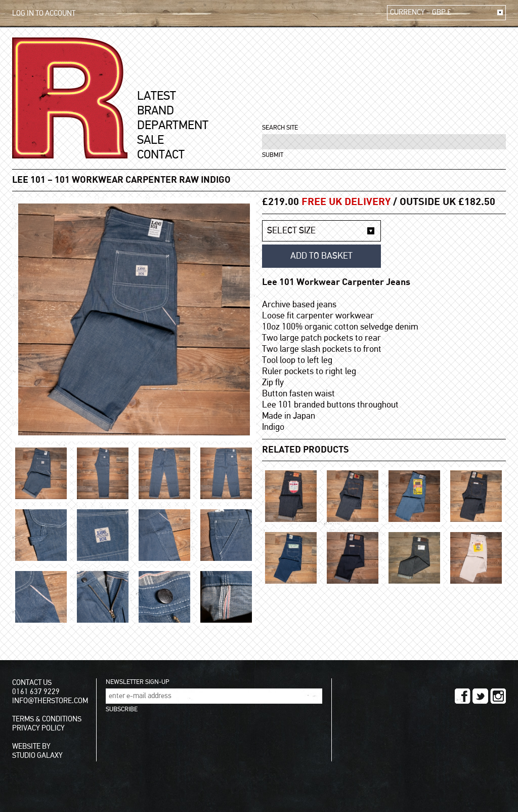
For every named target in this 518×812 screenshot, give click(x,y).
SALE (150, 140)
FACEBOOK (463, 696)
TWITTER (480, 696)
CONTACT (161, 155)
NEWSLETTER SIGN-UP (137, 682)
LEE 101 (29, 180)
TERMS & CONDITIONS (47, 719)
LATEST (157, 96)
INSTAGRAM (498, 696)
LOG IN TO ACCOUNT (44, 13)
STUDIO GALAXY (37, 756)
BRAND (156, 111)
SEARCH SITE (280, 128)
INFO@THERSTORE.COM (50, 701)
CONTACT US (32, 683)
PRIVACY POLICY (38, 728)
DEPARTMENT (173, 126)
